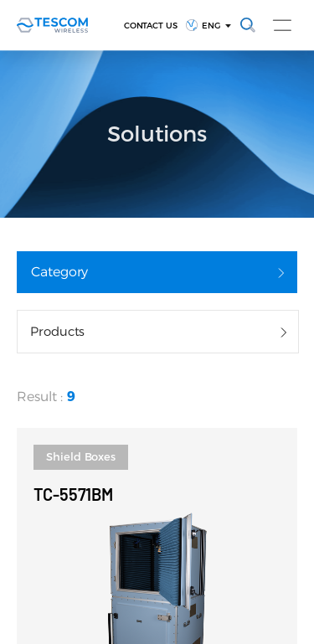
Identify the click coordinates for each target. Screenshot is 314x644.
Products (57, 331)
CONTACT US (151, 26)
